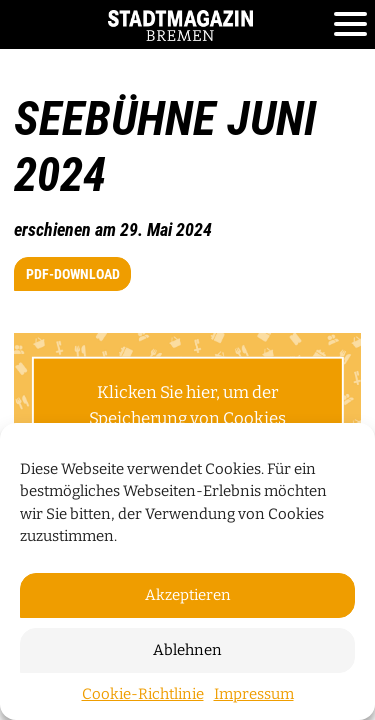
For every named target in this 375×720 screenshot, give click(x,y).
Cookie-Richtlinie (143, 694)
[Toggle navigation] (350, 25)
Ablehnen (187, 650)
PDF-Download (73, 274)
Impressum (254, 694)
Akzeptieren (188, 595)
